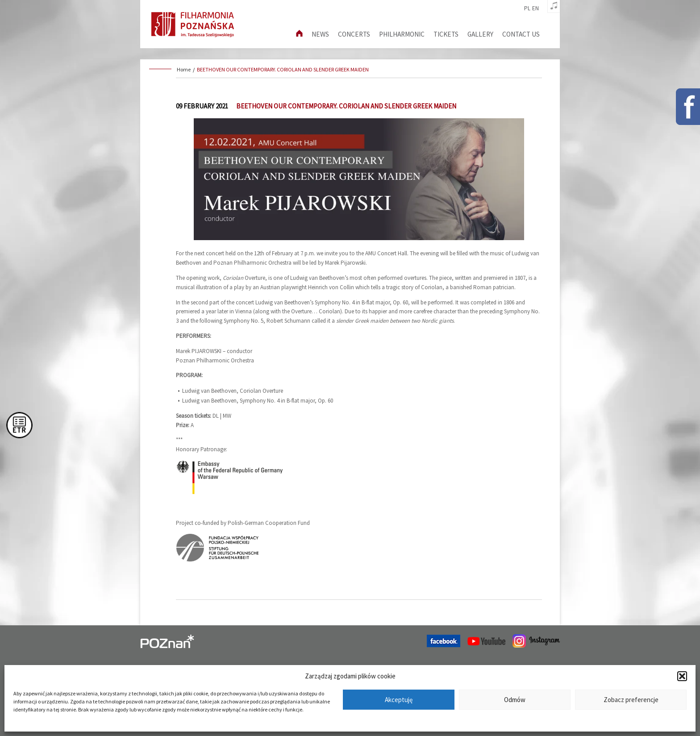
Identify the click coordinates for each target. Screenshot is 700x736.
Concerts (354, 34)
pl (527, 8)
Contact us (521, 34)
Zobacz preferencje (631, 700)
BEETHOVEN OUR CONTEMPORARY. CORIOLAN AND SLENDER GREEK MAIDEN (283, 69)
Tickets (446, 34)
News (320, 34)
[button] (682, 676)
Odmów (515, 700)
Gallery (480, 34)
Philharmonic (402, 34)
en (535, 8)
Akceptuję (399, 700)
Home (184, 69)
